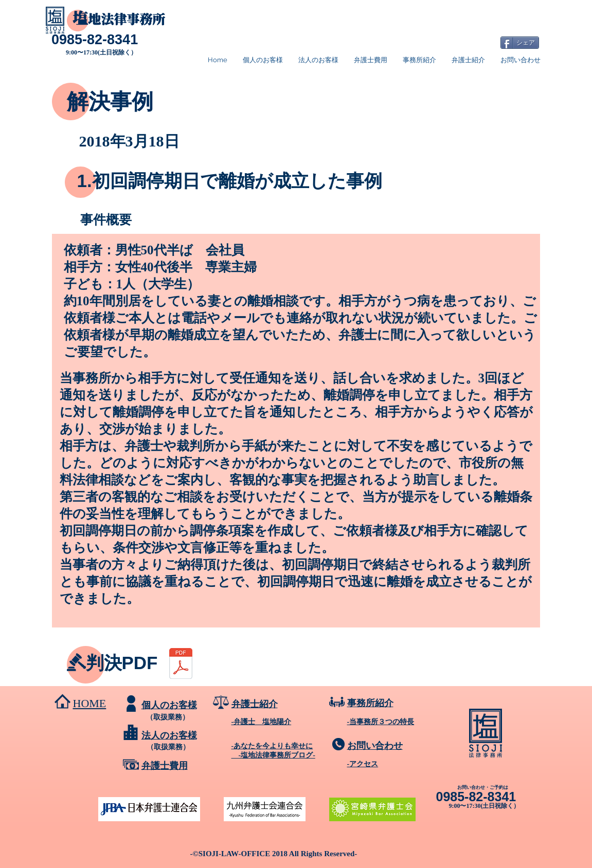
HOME (90, 703)
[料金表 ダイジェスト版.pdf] (181, 664)
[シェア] (520, 43)
